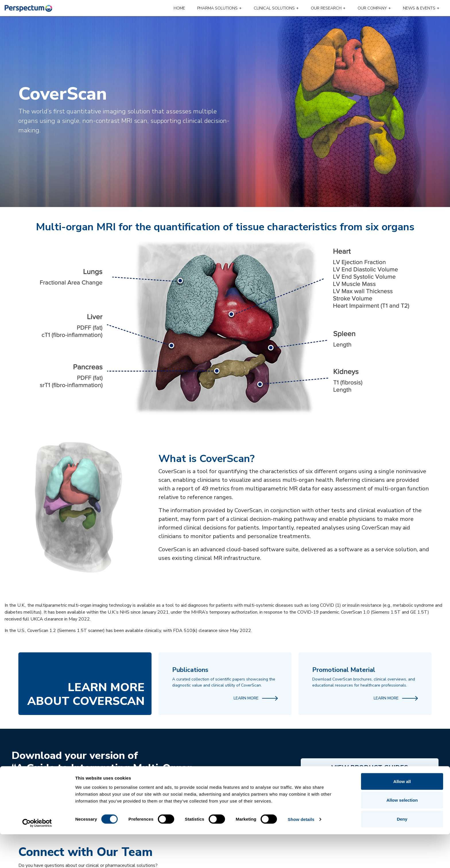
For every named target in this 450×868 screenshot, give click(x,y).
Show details (301, 853)
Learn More (256, 698)
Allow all (402, 815)
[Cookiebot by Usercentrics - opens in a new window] (37, 857)
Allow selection (402, 834)
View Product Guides (370, 768)
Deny (402, 853)
